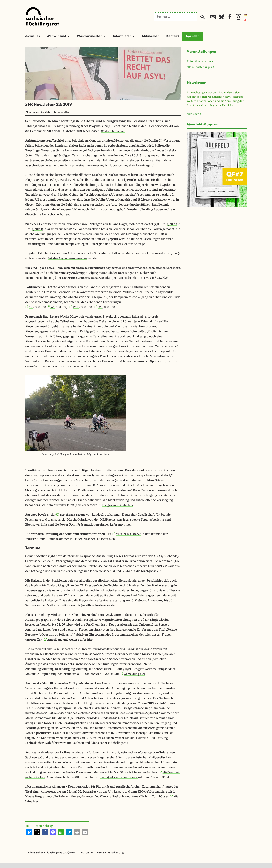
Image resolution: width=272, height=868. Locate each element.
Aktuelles (33, 36)
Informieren (122, 36)
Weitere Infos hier (114, 131)
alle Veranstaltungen (199, 67)
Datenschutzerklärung (110, 857)
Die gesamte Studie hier (118, 505)
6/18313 (173, 224)
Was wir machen (90, 36)
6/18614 (40, 229)
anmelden (193, 114)
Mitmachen (151, 36)
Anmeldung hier (134, 674)
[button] (29, 837)
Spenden (193, 36)
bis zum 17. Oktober (128, 534)
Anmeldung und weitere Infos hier (71, 639)
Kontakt (173, 36)
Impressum (87, 857)
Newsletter (63, 112)
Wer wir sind (56, 36)
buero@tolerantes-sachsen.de (128, 777)
